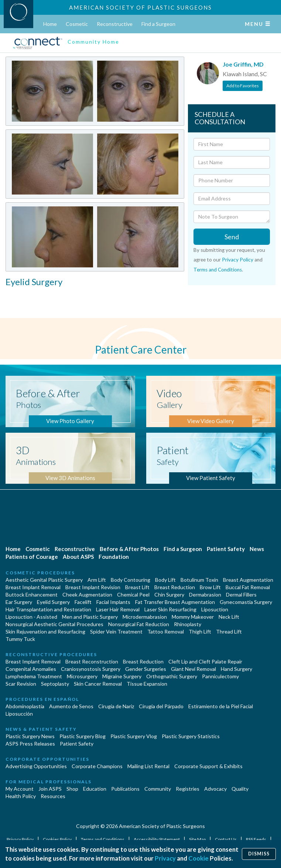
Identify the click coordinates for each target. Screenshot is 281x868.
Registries (188, 789)
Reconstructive (115, 24)
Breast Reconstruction (92, 661)
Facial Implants (113, 602)
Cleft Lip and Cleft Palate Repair (205, 661)
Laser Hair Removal (118, 609)
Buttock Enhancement (32, 595)
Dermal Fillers (241, 595)
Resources (53, 796)
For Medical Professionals (49, 782)
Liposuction (215, 609)
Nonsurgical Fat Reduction (139, 624)
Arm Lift (97, 580)
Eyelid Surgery (53, 602)
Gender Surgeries (146, 669)
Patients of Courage (32, 557)
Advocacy (215, 789)
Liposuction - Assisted (31, 617)
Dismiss (259, 854)
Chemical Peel (133, 595)
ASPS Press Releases (30, 744)
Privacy (165, 858)
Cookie (198, 858)
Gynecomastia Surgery (246, 602)
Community (158, 789)
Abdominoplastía (25, 706)
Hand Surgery (237, 669)
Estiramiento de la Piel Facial (221, 706)
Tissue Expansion (147, 684)
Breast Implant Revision (93, 587)
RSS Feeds (256, 839)
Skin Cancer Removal (98, 684)
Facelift (83, 602)
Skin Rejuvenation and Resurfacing (45, 631)
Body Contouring (131, 580)
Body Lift (165, 580)
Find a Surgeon (158, 24)
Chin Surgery (169, 595)
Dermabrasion (205, 595)
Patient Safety (226, 549)
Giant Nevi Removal (193, 669)
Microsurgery (82, 676)
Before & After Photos (129, 549)
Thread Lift (229, 631)
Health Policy (21, 796)
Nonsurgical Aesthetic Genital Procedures (54, 624)
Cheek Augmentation (87, 595)
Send (232, 237)
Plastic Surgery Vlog (134, 736)
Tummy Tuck (20, 639)
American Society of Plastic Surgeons (140, 7)
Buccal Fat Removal (248, 587)
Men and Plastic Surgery (90, 617)
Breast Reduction (175, 587)
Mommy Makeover (193, 617)
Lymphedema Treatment (34, 676)
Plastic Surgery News (30, 736)
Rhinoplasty (188, 624)
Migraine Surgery (122, 676)
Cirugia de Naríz (116, 706)
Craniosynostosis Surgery (91, 669)
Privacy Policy (238, 260)
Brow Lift (210, 587)
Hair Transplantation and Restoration (48, 609)
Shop (72, 789)
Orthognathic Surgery (172, 676)
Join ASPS (50, 789)
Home (50, 24)
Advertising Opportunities (36, 766)
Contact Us (226, 839)
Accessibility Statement (157, 839)
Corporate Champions (97, 766)
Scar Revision (21, 684)
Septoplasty (55, 684)
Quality (240, 789)
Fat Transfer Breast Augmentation (175, 602)
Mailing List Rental (148, 766)
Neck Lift (229, 617)
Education (95, 789)
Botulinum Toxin (199, 580)
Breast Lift (137, 587)
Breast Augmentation (248, 580)
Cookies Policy (58, 839)
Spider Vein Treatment (116, 631)
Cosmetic (77, 24)
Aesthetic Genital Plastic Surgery (44, 580)
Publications (125, 789)
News (257, 549)
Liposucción (19, 714)
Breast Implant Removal (33, 587)
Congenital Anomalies (31, 669)
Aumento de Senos (71, 706)
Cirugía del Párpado (161, 706)
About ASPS (78, 557)
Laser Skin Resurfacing (170, 609)
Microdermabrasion (145, 617)
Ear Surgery (19, 602)
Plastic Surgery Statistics (191, 736)
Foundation (114, 557)
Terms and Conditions (218, 270)
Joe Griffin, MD (243, 64)
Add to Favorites (243, 86)
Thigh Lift (200, 631)
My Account (20, 789)
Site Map (198, 839)
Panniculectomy (220, 676)
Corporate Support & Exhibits (208, 766)
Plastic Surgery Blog (83, 736)
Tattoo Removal (166, 631)
